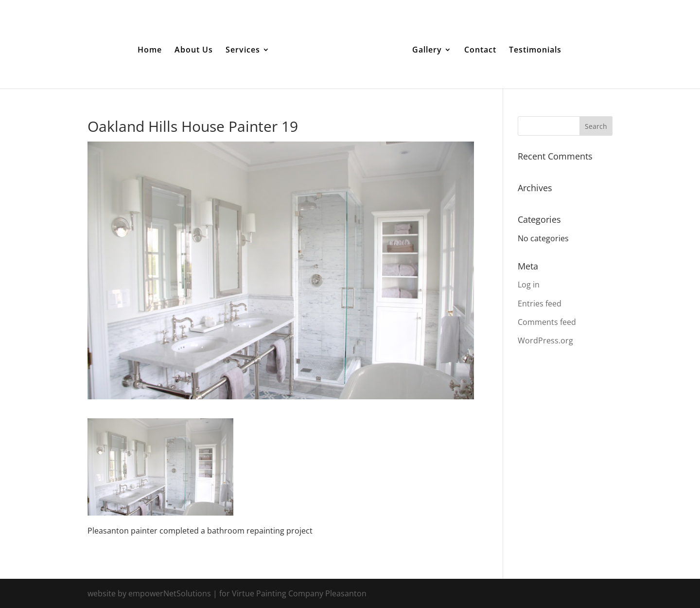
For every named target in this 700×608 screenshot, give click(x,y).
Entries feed (540, 304)
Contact (480, 51)
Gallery (427, 51)
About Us (194, 51)
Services (243, 51)
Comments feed (547, 322)
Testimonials (535, 51)
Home (150, 51)
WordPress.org (545, 340)
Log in (529, 285)
